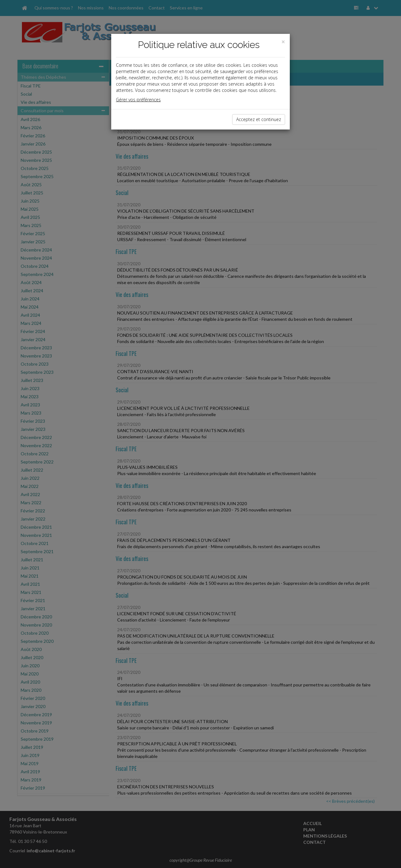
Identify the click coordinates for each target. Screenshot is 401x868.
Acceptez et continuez (259, 119)
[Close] (283, 42)
